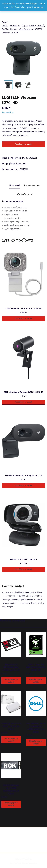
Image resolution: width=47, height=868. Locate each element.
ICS (31, 859)
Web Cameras (25, 29)
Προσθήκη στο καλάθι (24, 144)
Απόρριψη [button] (39, 7)
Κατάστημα (15, 26)
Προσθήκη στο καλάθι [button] (23, 319)
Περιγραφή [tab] (15, 185)
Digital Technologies (29, 863)
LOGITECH (23, 169)
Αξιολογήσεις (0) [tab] (25, 194)
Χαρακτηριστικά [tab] (32, 185)
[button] (41, 41)
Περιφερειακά (28, 26)
